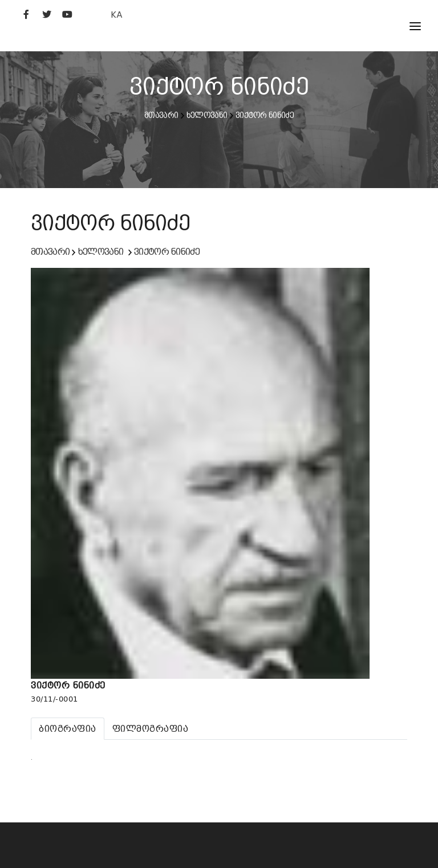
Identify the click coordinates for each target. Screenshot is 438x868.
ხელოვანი (207, 115)
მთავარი (161, 115)
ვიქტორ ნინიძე (265, 115)
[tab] (68, 729)
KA (117, 15)
